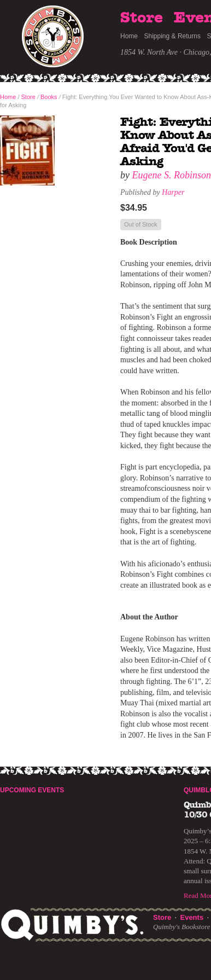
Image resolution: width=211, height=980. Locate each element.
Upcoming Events (32, 790)
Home (129, 36)
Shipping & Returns (172, 36)
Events (192, 917)
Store (142, 18)
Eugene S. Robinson (172, 175)
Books (49, 97)
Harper (173, 192)
